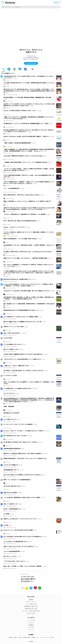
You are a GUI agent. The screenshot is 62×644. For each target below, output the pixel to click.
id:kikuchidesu (8, 446)
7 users (7, 93)
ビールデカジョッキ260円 (10, 375)
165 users (20, 493)
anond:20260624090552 (11, 347)
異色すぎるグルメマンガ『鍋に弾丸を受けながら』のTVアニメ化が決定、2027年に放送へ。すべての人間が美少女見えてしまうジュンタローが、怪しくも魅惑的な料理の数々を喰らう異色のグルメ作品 (29, 91)
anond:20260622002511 (11, 558)
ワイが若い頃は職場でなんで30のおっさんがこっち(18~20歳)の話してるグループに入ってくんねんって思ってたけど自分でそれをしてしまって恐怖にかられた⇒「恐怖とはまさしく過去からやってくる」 (29, 273)
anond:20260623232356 (11, 396)
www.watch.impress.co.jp (11, 192)
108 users (20, 504)
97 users (5, 247)
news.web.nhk (8, 314)
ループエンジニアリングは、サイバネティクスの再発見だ (18, 424)
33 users (26, 327)
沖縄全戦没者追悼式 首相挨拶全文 (12, 448)
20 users (40, 317)
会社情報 (10, 637)
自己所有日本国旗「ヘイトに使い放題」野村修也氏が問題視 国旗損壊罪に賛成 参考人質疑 (27, 97)
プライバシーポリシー (31, 602)
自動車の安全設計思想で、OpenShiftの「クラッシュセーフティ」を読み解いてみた (25, 458)
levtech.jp (7, 268)
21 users (15, 78)
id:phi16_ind (8, 342)
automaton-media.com (10, 172)
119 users (33, 143)
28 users (5, 99)
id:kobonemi (8, 534)
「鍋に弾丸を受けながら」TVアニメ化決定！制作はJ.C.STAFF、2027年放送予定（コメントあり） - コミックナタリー (29, 77)
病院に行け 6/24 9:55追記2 (10, 492)
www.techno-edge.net (10, 211)
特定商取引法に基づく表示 (31, 606)
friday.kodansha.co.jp (10, 179)
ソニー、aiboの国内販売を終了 (12, 188)
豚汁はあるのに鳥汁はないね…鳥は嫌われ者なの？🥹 (17, 279)
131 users (39, 239)
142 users (39, 111)
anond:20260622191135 (11, 544)
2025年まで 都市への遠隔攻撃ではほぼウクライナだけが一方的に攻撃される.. (23, 354)
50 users (32, 106)
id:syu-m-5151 (8, 428)
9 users (24, 344)
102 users (30, 542)
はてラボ (31, 623)
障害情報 (31, 625)
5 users (39, 519)
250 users (46, 371)
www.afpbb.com (9, 166)
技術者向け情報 (26, 637)
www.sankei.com (9, 101)
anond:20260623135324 (11, 472)
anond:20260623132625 (11, 477)
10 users (17, 393)
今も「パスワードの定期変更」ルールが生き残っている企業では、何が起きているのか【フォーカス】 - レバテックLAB (28, 265)
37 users (22, 470)
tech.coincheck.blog (10, 159)
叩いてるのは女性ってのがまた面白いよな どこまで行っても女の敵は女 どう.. (23, 537)
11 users (44, 322)
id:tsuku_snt (8, 379)
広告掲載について (35, 637)
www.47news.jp (9, 147)
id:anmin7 (7, 490)
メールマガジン (31, 627)
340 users (24, 333)
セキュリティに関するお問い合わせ (31, 611)
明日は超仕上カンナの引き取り (11, 413)
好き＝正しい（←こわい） (10, 556)
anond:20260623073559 (11, 516)
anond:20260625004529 (11, 319)
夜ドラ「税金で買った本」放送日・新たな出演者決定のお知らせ (20, 221)
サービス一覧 (31, 620)
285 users (35, 388)
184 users (50, 162)
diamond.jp (8, 307)
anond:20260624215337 (11, 335)
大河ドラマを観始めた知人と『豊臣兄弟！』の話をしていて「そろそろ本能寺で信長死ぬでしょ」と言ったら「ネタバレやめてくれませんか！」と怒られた (29, 183)
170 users (37, 546)
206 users (36, 299)
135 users (48, 214)
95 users (8, 274)
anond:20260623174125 (11, 451)
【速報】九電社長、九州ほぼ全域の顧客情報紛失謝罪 (17, 143)
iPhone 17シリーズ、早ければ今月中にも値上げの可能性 (18, 530)
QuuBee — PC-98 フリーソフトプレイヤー (15, 227)
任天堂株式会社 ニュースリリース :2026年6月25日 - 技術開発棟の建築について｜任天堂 (26, 123)
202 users (30, 436)
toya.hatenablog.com (10, 198)
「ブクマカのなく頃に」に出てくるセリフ (14, 561)
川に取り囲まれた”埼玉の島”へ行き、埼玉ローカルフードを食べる (21, 442)
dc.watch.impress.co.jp (10, 288)
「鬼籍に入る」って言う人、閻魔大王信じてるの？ (17, 366)
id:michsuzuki (8, 404)
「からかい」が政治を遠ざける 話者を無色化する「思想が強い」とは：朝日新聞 (24, 214)
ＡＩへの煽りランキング (10, 419)
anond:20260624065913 (11, 391)
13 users (7, 305)
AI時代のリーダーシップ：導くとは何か (14, 327)
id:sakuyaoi (8, 501)
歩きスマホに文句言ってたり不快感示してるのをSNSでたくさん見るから (22, 475)
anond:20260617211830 (11, 527)
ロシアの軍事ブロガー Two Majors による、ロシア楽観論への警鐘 (21, 317)
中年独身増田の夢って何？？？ (11, 470)
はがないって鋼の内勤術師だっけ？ (13, 509)
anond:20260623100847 (11, 495)
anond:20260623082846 (11, 506)
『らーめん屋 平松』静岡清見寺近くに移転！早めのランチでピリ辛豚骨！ (22, 497)
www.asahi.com (9, 218)
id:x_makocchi (8, 410)
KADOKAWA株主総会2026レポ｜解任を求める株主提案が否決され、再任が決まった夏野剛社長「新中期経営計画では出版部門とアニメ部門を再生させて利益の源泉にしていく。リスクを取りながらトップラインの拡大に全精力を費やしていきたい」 (29, 400)
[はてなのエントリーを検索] (31, 7)
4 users (24, 509)
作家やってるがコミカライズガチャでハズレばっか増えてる (19, 546)
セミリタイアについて (9, 393)
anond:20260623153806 (11, 456)
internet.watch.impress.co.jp (11, 236)
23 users (13, 177)
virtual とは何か (8, 338)
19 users (45, 566)
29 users (21, 465)
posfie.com (8, 276)
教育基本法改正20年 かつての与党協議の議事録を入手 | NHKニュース (21, 310)
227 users (42, 195)
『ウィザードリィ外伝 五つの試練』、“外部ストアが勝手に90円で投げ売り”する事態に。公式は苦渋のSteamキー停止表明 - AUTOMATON (29, 170)
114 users (40, 442)
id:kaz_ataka (8, 330)
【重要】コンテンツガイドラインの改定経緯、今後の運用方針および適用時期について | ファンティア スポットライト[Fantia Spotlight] (29, 118)
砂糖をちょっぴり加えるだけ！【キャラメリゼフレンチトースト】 (20, 519)
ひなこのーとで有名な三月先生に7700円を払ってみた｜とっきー (20, 111)
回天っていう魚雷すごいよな (11, 349)
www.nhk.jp (8, 224)
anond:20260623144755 (11, 467)
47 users (5, 203)
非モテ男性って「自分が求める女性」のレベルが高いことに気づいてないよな (23, 370)
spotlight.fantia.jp (9, 121)
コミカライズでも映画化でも (11, 465)
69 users (50, 124)
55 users (7, 84)
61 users (5, 253)
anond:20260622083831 (11, 563)
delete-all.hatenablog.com (11, 255)
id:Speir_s (7, 483)
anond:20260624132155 (11, 324)
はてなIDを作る (31, 63)
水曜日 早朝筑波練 (9, 406)
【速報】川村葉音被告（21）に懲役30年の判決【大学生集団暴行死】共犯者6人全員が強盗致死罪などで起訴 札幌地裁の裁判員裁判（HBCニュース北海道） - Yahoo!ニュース (29, 150)
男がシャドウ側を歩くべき (10, 504)
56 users (39, 221)
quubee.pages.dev (9, 229)
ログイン (57, 2)
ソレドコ (31, 630)
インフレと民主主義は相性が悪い (12, 551)
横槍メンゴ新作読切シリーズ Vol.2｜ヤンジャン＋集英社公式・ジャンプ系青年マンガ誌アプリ (28, 201)
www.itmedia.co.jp (9, 294)
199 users (53, 291)
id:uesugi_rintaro (9, 386)
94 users (18, 419)
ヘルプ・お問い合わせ (31, 604)
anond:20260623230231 (11, 422)
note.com (7, 114)
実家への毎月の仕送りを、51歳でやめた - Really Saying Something (21, 195)
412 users (41, 310)
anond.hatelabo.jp (9, 439)
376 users (23, 486)
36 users (25, 119)
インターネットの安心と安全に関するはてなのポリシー (31, 578)
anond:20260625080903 (11, 281)
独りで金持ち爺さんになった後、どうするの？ (15, 436)
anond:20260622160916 (11, 549)
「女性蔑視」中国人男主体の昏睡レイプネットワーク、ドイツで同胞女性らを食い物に (26, 162)
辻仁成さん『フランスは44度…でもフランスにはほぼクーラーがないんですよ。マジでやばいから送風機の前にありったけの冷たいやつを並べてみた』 (29, 105)
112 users (45, 209)
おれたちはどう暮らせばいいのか (12, 486)
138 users (32, 366)
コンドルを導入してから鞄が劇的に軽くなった (15, 541)
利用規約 (31, 600)
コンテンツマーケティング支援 (47, 637)
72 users (29, 131)
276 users (33, 279)
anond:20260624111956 (11, 351)
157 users (50, 258)
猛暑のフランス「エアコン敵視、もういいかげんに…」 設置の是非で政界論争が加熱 (25, 258)
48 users (45, 156)
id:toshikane (8, 417)
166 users (35, 424)
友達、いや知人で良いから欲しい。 (13, 333)
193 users (22, 188)
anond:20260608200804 (11, 433)
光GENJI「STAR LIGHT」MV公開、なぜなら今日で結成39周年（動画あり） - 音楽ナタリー (27, 136)
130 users (34, 183)
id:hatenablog (8, 363)
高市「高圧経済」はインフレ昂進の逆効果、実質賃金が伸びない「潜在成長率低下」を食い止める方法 (29, 304)
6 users (23, 449)
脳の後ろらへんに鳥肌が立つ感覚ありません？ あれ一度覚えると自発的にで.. (23, 453)
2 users (43, 498)
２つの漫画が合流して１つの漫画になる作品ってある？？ (18, 388)
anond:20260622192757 (11, 539)
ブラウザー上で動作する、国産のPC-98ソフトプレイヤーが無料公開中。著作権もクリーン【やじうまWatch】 (29, 233)
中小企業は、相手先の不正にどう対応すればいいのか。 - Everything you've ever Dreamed (28, 252)
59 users (28, 227)
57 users (27, 170)
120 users (21, 349)
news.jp (7, 242)
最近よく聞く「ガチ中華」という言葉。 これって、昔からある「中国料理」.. (23, 566)
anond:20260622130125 (11, 554)
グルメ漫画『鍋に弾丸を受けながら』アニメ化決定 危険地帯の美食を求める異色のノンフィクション (29, 84)
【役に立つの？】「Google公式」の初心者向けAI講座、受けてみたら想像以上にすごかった (27, 291)
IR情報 (15, 637)
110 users (31, 402)
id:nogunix (8, 462)
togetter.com (8, 108)
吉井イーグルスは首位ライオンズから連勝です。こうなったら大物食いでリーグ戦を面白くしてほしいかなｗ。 (29, 383)
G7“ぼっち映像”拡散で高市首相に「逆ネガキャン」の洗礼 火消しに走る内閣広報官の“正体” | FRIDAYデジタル (29, 176)
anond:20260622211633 (11, 511)
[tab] (3, 69)
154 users (45, 151)
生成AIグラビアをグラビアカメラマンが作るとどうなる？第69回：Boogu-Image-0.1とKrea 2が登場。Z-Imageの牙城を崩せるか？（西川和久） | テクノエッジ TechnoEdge (29, 209)
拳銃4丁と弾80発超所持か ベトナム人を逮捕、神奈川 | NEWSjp (20, 239)
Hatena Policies (31, 613)
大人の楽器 (6, 514)
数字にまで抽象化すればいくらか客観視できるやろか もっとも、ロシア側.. (23, 322)
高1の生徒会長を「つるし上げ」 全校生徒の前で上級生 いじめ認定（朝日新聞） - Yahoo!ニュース (29, 245)
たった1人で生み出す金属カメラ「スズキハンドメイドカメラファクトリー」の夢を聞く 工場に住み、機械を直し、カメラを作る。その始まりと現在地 (28, 285)
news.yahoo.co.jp (9, 153)
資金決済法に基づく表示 (31, 609)
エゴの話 (6, 525)
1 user (44, 359)
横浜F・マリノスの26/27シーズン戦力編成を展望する (17, 480)
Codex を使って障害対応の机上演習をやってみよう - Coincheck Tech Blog (23, 156)
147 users (12, 234)
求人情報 (20, 637)
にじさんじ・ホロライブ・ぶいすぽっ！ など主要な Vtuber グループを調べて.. (24, 431)
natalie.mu (8, 80)
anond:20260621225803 (11, 568)
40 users (52, 136)
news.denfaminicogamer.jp (11, 95)
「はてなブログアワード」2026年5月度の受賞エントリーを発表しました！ (23, 359)
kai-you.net (8, 86)
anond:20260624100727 (11, 356)
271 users (12, 514)
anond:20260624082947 (11, 373)
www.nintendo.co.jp (10, 127)
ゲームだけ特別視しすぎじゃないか (13, 344)
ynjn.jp (7, 205)
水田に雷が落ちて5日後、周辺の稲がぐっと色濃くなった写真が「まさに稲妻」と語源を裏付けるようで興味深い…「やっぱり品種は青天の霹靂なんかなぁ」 (29, 298)
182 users (45, 453)
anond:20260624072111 (11, 368)
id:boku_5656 (8, 522)
